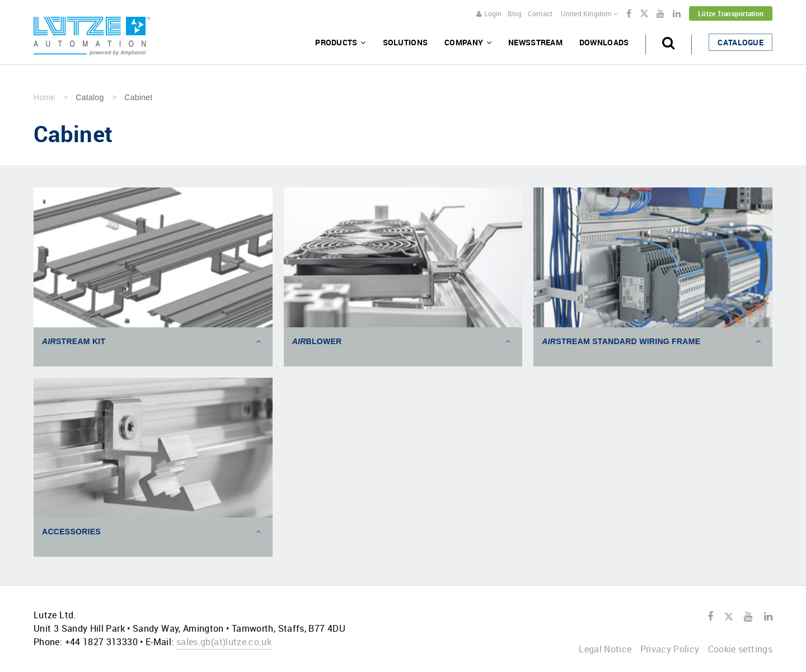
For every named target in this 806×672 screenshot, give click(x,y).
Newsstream (535, 42)
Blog (515, 13)
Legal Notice (605, 649)
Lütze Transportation (731, 13)
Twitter (644, 15)
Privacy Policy (670, 649)
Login (489, 13)
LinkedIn (677, 14)
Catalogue (741, 42)
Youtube (660, 14)
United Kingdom (589, 13)
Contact (540, 13)
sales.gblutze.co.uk (224, 642)
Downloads (604, 42)
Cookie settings (740, 649)
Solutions (406, 42)
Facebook (629, 14)
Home (44, 97)
